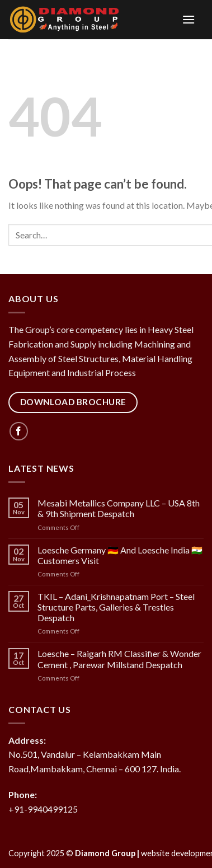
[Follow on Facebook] (19, 431)
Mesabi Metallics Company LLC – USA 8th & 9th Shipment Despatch (119, 508)
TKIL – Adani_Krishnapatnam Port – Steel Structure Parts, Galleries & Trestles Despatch (116, 607)
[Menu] (166, 19)
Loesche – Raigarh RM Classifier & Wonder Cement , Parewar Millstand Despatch (119, 659)
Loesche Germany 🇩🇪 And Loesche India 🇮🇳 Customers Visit (120, 555)
